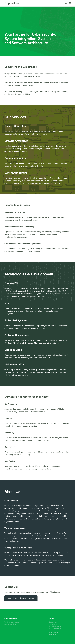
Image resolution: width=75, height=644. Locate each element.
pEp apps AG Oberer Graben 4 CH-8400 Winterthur (55, 624)
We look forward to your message (21, 598)
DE (66, 3)
